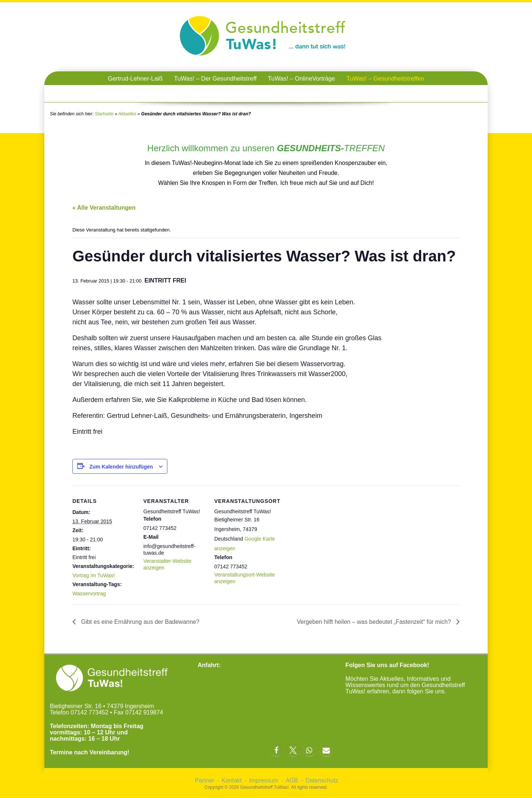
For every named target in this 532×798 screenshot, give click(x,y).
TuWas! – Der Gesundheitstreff (215, 78)
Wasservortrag (89, 594)
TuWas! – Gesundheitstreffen (385, 78)
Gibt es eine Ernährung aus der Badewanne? (139, 622)
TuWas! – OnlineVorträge (301, 78)
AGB (292, 780)
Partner (204, 780)
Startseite (104, 114)
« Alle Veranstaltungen (104, 208)
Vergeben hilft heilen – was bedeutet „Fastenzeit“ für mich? (375, 622)
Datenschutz (322, 780)
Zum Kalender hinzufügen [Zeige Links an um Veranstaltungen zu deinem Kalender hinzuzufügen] (121, 467)
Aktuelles (127, 114)
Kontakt (232, 780)
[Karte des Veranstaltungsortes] (324, 536)
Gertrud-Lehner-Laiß (135, 78)
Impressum (264, 780)
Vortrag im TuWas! (94, 575)
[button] (276, 750)
